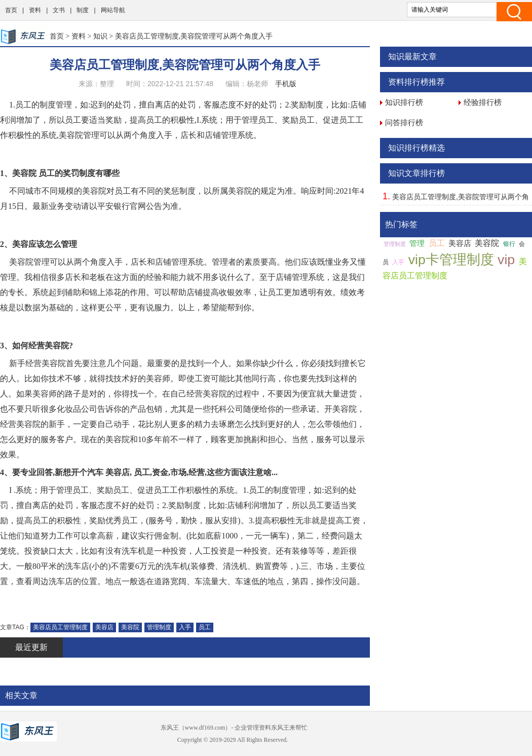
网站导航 (113, 10)
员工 (205, 627)
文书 (59, 10)
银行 (509, 244)
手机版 (286, 84)
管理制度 (159, 627)
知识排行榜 (404, 102)
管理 (417, 243)
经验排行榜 (483, 102)
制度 (83, 10)
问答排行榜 (404, 122)
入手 (185, 627)
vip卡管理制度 (451, 260)
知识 (100, 36)
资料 (35, 10)
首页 (11, 10)
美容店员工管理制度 (60, 627)
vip (506, 260)
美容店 (104, 627)
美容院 (130, 627)
